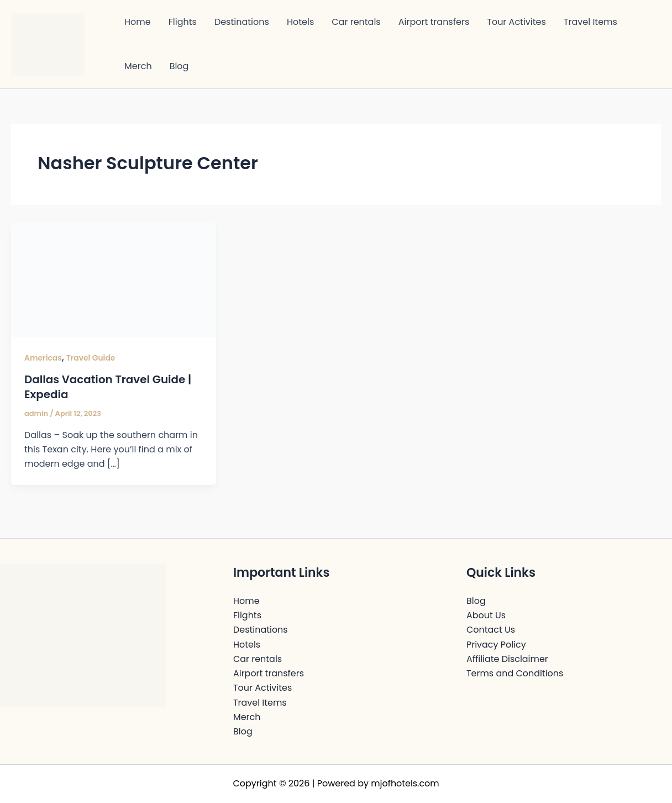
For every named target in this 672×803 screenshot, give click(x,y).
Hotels (300, 22)
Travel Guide (91, 358)
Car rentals (356, 22)
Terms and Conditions (515, 673)
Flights (183, 22)
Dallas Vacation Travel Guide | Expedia (108, 387)
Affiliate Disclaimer (507, 658)
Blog (179, 66)
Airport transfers (434, 22)
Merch (138, 66)
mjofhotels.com (405, 783)
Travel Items (590, 22)
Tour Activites (516, 22)
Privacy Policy (496, 643)
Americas (43, 358)
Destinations (242, 22)
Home (138, 22)
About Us (486, 614)
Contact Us (491, 629)
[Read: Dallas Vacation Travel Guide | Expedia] (114, 279)
